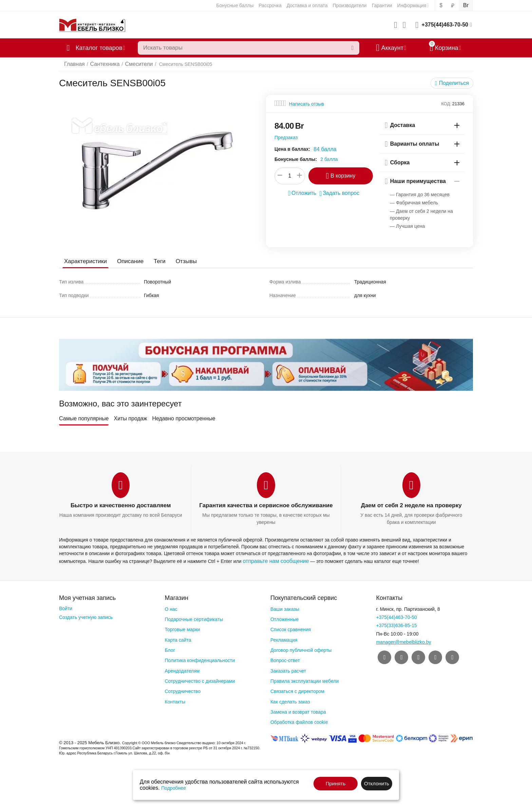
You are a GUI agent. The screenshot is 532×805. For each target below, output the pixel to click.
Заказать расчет (288, 669)
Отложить (304, 193)
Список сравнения (291, 628)
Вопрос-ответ (285, 659)
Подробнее (174, 788)
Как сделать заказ (290, 700)
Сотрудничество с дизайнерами (200, 680)
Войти (66, 607)
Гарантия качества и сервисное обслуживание (266, 505)
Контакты (175, 700)
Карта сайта (178, 638)
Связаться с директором (297, 690)
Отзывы (181, 261)
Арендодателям (182, 669)
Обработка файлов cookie (299, 721)
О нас (171, 608)
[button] (454, 83)
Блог (170, 649)
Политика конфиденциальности (200, 659)
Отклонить (377, 783)
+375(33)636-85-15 (396, 624)
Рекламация (284, 638)
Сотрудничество (182, 690)
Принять (336, 783)
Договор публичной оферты (301, 649)
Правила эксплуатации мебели (305, 680)
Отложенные (284, 618)
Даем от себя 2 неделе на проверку (411, 505)
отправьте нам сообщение (272, 560)
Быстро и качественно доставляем (120, 505)
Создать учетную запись (86, 616)
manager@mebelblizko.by (403, 641)
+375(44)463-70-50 (445, 25)
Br (466, 5)
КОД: (446, 104)
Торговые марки (182, 628)
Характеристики (84, 261)
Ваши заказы (285, 608)
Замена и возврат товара (298, 711)
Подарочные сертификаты (194, 618)
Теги (155, 261)
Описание (127, 261)
